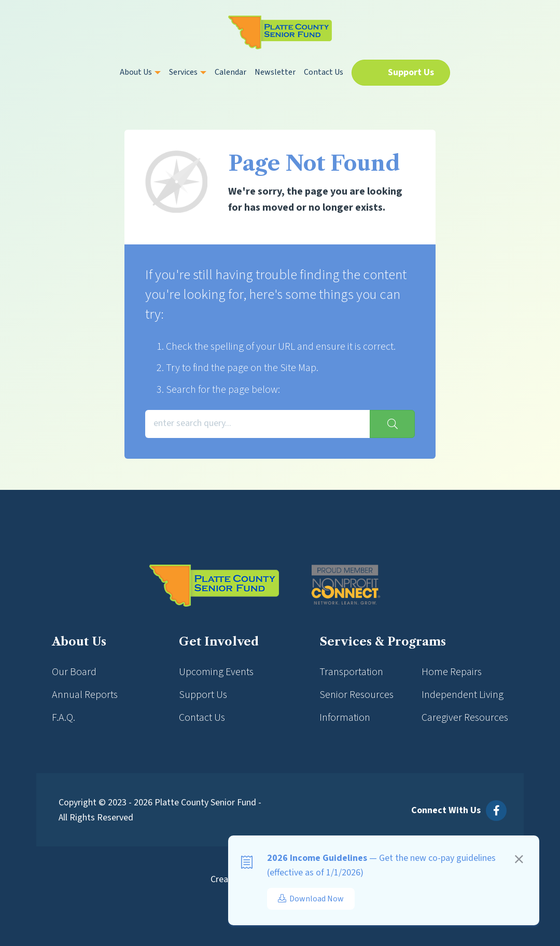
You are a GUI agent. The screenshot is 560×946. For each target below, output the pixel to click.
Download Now (311, 899)
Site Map (298, 368)
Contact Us (324, 72)
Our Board (74, 672)
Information (345, 718)
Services (188, 72)
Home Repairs (452, 672)
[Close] (519, 861)
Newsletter (275, 72)
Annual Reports (85, 695)
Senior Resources (356, 695)
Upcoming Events (216, 672)
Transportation (351, 672)
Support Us (411, 72)
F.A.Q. (64, 718)
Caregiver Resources (465, 718)
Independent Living (463, 695)
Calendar (230, 72)
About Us (140, 72)
